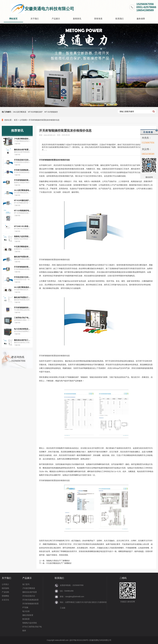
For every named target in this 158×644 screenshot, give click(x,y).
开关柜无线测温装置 (30, 600)
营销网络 (5, 596)
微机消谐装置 (28, 615)
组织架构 (5, 588)
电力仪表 (26, 611)
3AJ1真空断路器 (20, 112)
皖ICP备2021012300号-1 (80, 640)
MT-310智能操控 (51, 112)
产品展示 (56, 19)
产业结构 (5, 592)
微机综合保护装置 (30, 592)
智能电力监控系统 (30, 623)
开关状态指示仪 (29, 596)
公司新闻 (23, 120)
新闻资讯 (77, 19)
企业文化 (5, 600)
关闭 (157, 130)
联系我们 (120, 19)
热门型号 (26, 584)
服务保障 (141, 19)
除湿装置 (26, 619)
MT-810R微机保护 (35, 112)
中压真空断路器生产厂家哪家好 (59, 563)
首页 (16, 120)
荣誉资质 (98, 19)
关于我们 (35, 19)
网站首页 (13, 19)
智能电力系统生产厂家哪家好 (58, 561)
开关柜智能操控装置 (30, 604)
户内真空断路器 (29, 588)
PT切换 (25, 607)
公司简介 (5, 584)
